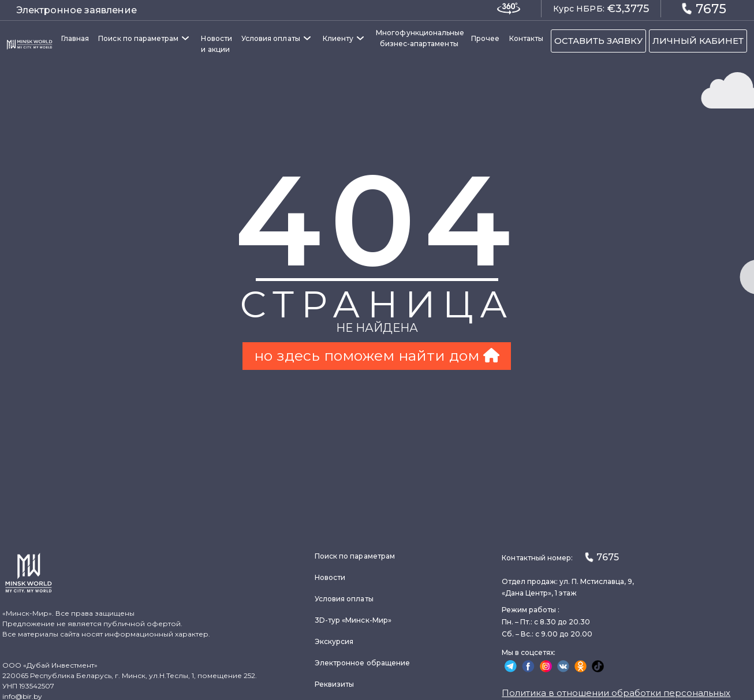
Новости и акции (216, 44)
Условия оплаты (271, 38)
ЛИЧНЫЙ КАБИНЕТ (698, 41)
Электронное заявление (76, 10)
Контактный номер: (560, 557)
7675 (704, 8)
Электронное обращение (362, 663)
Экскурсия (334, 641)
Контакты (526, 38)
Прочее (485, 38)
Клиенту (338, 38)
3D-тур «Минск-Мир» (353, 620)
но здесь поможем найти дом (377, 355)
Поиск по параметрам (138, 38)
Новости (330, 577)
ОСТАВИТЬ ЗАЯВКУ (598, 41)
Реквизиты (335, 684)
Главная (75, 38)
